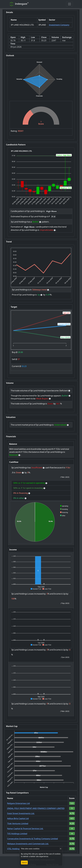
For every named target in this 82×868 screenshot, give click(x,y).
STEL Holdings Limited (18, 849)
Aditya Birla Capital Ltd (18, 818)
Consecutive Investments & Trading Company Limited (33, 839)
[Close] (61, 849)
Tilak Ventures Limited (18, 823)
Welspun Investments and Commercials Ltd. (28, 844)
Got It (24, 863)
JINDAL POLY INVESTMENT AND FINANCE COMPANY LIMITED (36, 808)
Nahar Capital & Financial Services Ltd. (25, 829)
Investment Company (59, 25)
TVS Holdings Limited (17, 834)
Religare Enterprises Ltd (18, 803)
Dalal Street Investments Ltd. (21, 813)
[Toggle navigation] (69, 4)
